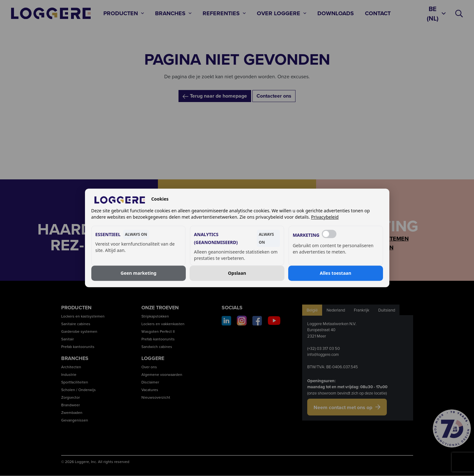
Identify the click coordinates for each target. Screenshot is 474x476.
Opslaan (237, 273)
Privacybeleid (325, 217)
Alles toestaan (336, 273)
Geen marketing (138, 273)
